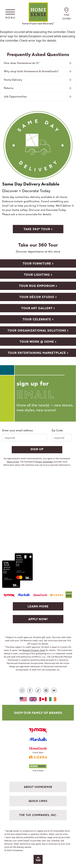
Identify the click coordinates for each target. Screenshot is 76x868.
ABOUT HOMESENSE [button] (38, 787)
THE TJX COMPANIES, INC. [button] (38, 815)
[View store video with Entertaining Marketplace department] (38, 353)
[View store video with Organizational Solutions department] (38, 330)
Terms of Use (13, 462)
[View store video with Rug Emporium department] (38, 286)
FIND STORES (67, 14)
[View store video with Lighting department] (38, 274)
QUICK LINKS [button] (38, 801)
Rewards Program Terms (34, 650)
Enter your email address (18, 430)
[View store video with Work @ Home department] (38, 341)
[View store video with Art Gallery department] (38, 308)
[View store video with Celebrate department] (38, 319)
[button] (10, 14)
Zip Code (57, 430)
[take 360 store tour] (38, 229)
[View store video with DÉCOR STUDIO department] (38, 297)
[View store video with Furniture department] (38, 263)
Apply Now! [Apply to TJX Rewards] (38, 619)
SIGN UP (37, 449)
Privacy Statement (44, 462)
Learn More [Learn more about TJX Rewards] (38, 606)
